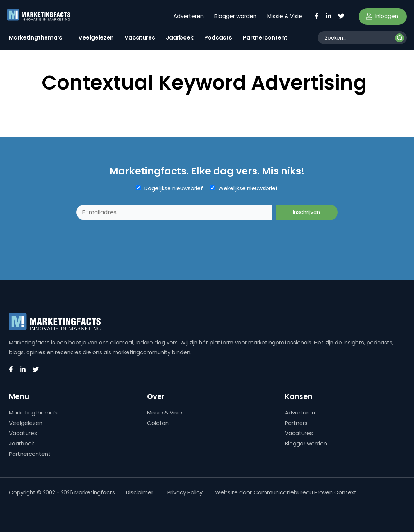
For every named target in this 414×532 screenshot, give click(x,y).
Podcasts (218, 38)
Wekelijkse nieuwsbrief (248, 188)
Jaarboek (180, 38)
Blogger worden (235, 16)
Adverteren (188, 16)
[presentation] (131, 238)
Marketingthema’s (36, 38)
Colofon (158, 423)
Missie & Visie (285, 16)
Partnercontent (265, 38)
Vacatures (140, 38)
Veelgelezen (96, 38)
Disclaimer (140, 492)
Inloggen (382, 16)
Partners (296, 423)
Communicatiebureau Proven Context (305, 492)
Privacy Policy (185, 492)
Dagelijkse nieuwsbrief (174, 188)
